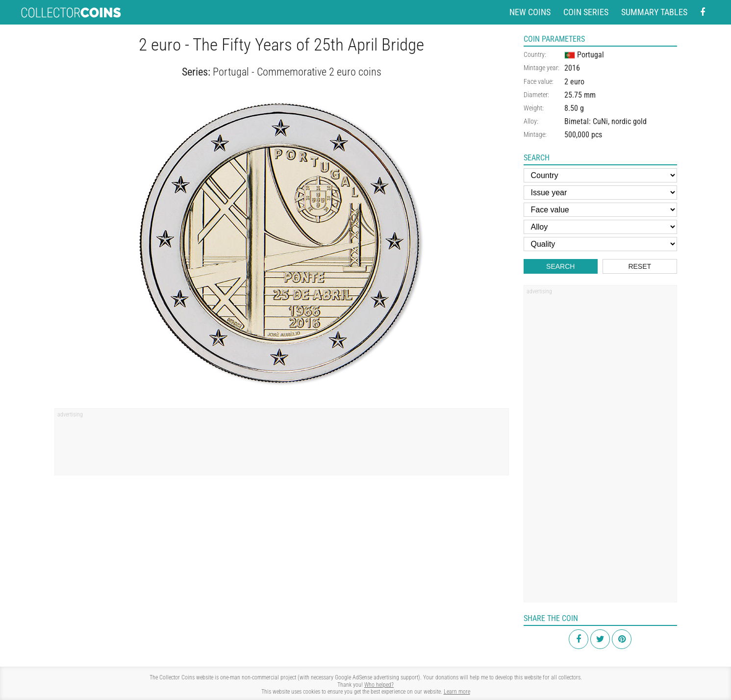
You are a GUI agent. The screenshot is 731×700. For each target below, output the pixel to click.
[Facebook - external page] (703, 13)
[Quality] (600, 244)
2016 (572, 68)
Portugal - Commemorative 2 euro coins (297, 72)
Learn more (457, 692)
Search (560, 266)
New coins (530, 12)
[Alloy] (600, 227)
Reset (640, 266)
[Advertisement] (282, 445)
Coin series (586, 12)
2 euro (574, 82)
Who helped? (379, 685)
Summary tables (654, 12)
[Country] (600, 175)
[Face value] (600, 210)
